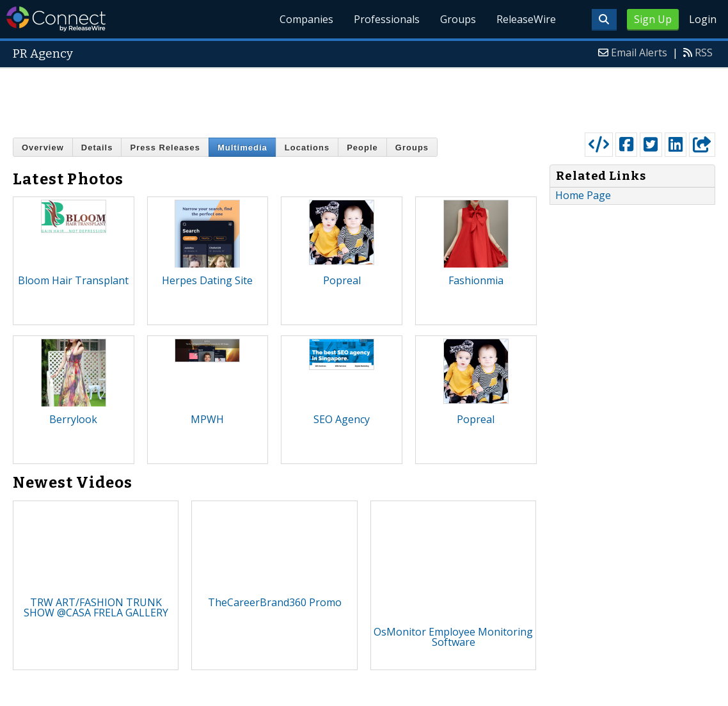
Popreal (342, 280)
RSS (704, 52)
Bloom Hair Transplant (73, 280)
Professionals (387, 19)
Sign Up (653, 19)
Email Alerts (639, 52)
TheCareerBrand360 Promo (275, 602)
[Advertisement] (364, 97)
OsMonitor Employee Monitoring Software (453, 637)
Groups (458, 19)
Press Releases (165, 148)
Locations (307, 148)
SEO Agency (342, 419)
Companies (306, 19)
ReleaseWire (526, 19)
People (362, 148)
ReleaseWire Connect (56, 19)
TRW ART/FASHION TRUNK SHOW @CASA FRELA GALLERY (96, 607)
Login (703, 19)
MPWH (207, 419)
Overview (43, 148)
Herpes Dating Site (207, 280)
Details (97, 148)
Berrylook (73, 419)
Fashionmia (476, 280)
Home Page (583, 195)
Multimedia (242, 148)
